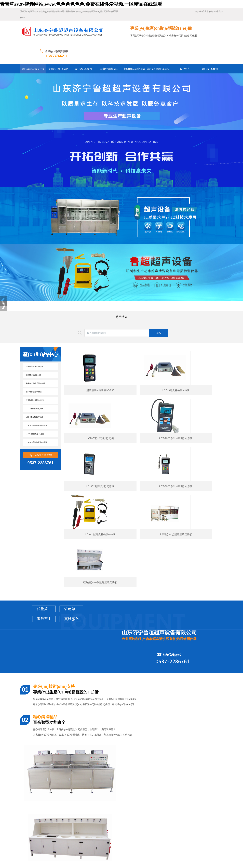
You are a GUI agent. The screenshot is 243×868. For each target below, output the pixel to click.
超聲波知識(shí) (91, 819)
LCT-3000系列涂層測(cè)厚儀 (37, 420)
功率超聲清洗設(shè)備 (34, 345)
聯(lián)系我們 (217, 11)
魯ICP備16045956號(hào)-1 (93, 844)
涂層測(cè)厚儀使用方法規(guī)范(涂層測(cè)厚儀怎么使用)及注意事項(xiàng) (69, 772)
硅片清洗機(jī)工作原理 (42, 790)
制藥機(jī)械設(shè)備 (34, 353)
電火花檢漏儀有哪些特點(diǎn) (45, 796)
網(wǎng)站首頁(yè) (30, 819)
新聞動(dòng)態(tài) (112, 819)
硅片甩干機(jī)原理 (39, 784)
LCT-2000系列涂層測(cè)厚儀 (37, 404)
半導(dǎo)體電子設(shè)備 (35, 361)
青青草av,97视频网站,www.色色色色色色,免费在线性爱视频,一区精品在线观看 (81, 4)
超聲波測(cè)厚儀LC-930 (35, 378)
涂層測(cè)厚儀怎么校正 (42, 766)
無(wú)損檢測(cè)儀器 (34, 370)
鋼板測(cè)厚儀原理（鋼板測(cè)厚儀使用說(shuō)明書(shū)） (61, 759)
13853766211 (212, 34)
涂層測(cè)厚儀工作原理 (42, 753)
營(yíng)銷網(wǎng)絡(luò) (41, 824)
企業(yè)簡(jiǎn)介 (53, 819)
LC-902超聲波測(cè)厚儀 (35, 412)
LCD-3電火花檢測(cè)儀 (35, 387)
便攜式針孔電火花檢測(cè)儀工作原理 (49, 778)
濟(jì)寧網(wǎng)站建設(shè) (35, 849)
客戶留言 (62, 824)
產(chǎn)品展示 (202, 11)
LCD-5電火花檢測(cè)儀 (35, 395)
